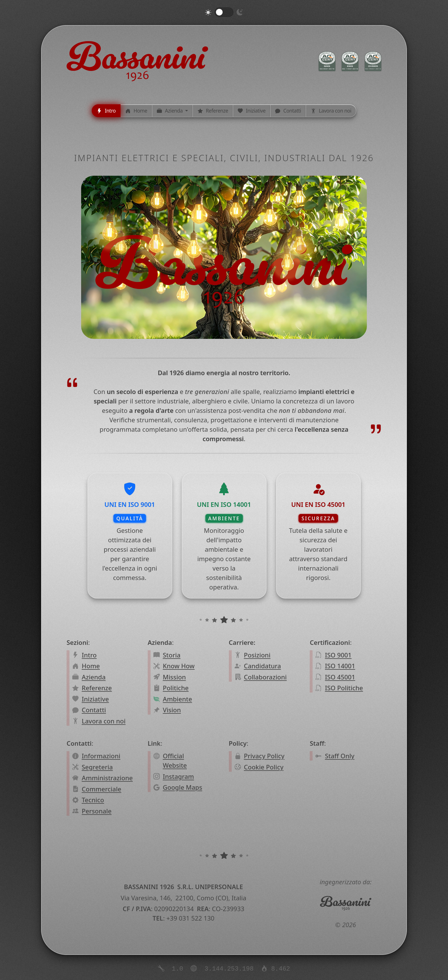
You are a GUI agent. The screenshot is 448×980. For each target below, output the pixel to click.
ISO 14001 (340, 666)
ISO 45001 (340, 677)
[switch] (224, 12)
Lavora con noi (104, 721)
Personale (97, 811)
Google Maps (183, 787)
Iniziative (95, 699)
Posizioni (257, 655)
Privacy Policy (264, 756)
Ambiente (177, 699)
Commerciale (101, 789)
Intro (89, 655)
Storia (172, 655)
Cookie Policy (264, 767)
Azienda (94, 677)
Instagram (178, 776)
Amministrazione (107, 778)
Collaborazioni (265, 677)
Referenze (97, 688)
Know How (179, 666)
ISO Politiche (344, 688)
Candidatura (262, 666)
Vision (172, 710)
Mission (174, 677)
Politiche (176, 688)
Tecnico (93, 800)
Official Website (175, 760)
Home (91, 666)
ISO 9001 (338, 655)
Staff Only (340, 756)
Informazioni (101, 756)
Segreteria (97, 767)
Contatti (94, 710)
